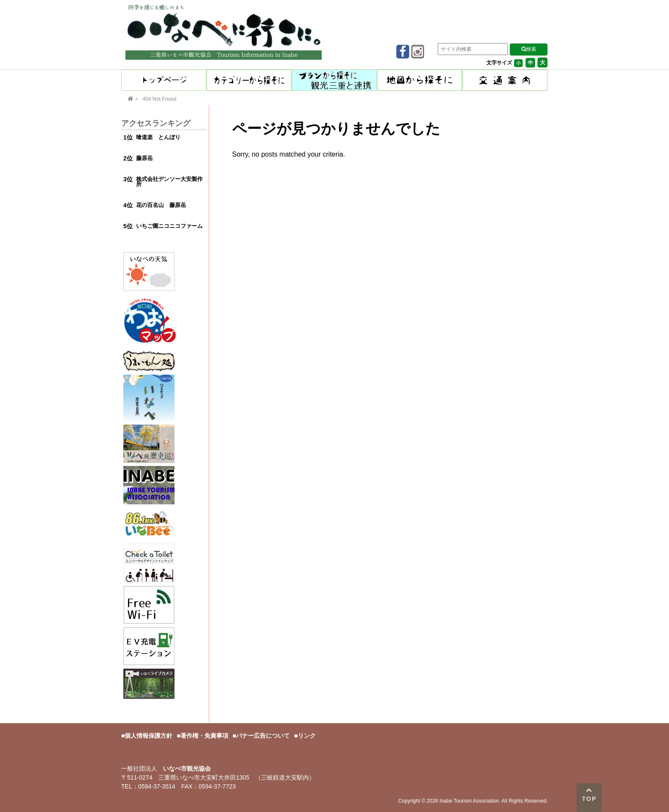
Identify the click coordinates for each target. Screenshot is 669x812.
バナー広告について (263, 736)
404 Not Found (159, 99)
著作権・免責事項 (204, 736)
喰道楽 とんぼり (158, 137)
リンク (307, 736)
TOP (589, 795)
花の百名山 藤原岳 (161, 205)
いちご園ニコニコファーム (169, 226)
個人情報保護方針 (148, 736)
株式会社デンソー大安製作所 (169, 182)
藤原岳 (144, 158)
